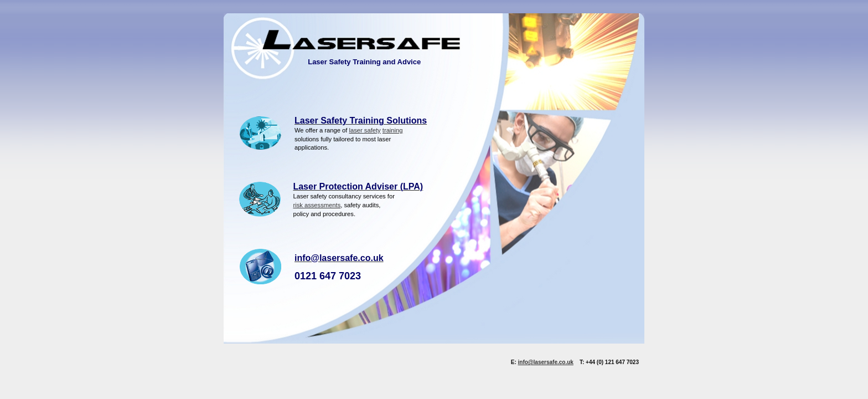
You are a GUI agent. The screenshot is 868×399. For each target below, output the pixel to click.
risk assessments (317, 205)
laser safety (365, 130)
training (393, 130)
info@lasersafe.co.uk (546, 362)
